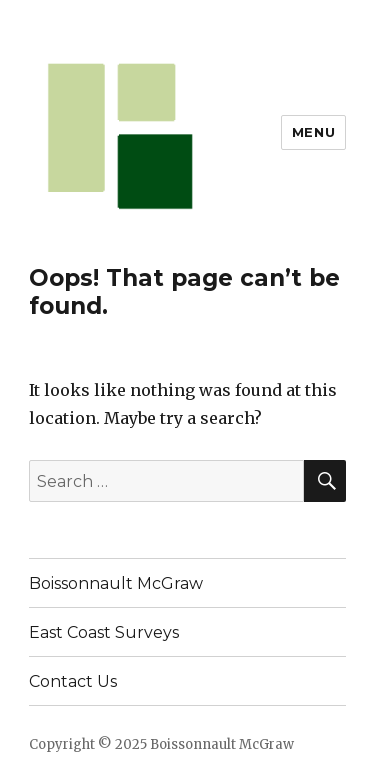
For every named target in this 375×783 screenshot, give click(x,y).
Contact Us (73, 681)
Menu (313, 132)
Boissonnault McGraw (116, 583)
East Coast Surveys (104, 632)
